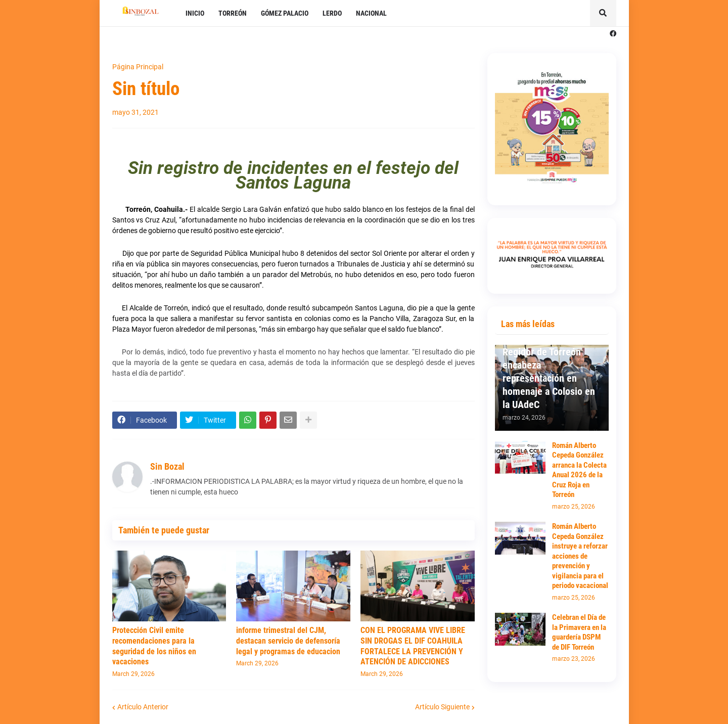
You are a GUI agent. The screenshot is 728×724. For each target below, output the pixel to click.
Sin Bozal (167, 466)
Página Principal (138, 67)
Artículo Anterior (143, 707)
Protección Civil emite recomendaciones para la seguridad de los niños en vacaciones (154, 646)
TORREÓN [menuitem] (233, 13)
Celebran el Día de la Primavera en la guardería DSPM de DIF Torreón (579, 632)
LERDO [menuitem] (332, 13)
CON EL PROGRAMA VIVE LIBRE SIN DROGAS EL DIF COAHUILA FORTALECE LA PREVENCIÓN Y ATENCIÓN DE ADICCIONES (413, 646)
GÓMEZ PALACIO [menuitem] (285, 13)
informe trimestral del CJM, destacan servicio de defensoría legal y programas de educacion (288, 641)
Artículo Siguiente (442, 707)
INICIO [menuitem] (195, 13)
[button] (603, 13)
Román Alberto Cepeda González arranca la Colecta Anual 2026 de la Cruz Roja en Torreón (579, 470)
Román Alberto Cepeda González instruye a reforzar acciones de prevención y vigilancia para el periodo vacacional (580, 556)
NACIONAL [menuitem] (371, 13)
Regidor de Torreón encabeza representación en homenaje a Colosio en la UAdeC (549, 378)
